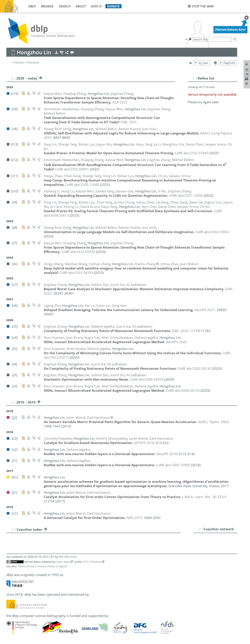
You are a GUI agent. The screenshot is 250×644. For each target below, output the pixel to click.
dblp (32, 6)
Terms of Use (26, 566)
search (65, 6)
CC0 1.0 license (92, 562)
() (213, 422)
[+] (200, 529)
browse (47, 6)
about (81, 6)
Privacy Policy (46, 566)
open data (63, 562)
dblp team (70, 557)
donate (113, 6)
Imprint (63, 566)
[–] (195, 78)
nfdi (95, 6)
